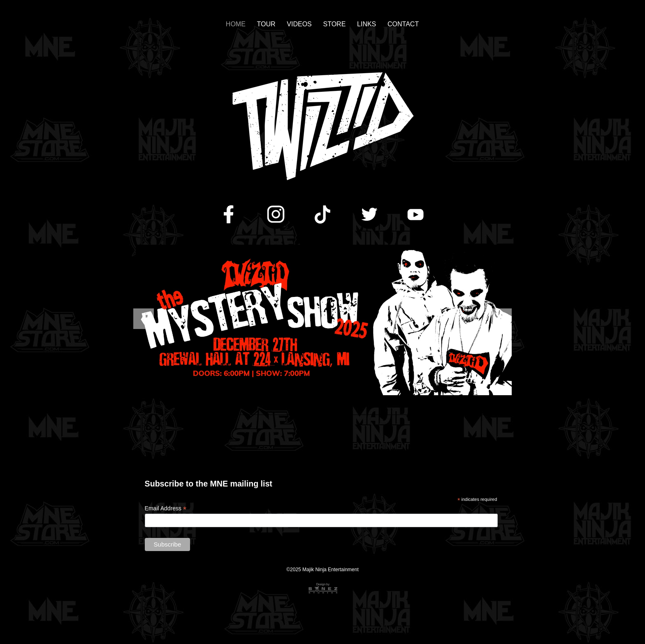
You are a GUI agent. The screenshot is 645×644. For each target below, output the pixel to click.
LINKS (367, 24)
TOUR (266, 24)
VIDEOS (299, 24)
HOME (236, 24)
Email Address (166, 508)
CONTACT (403, 24)
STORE (335, 24)
